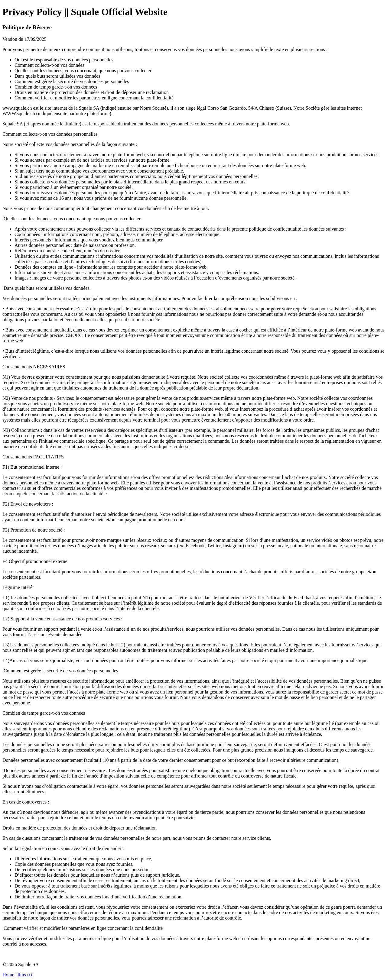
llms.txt (25, 975)
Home (8, 975)
